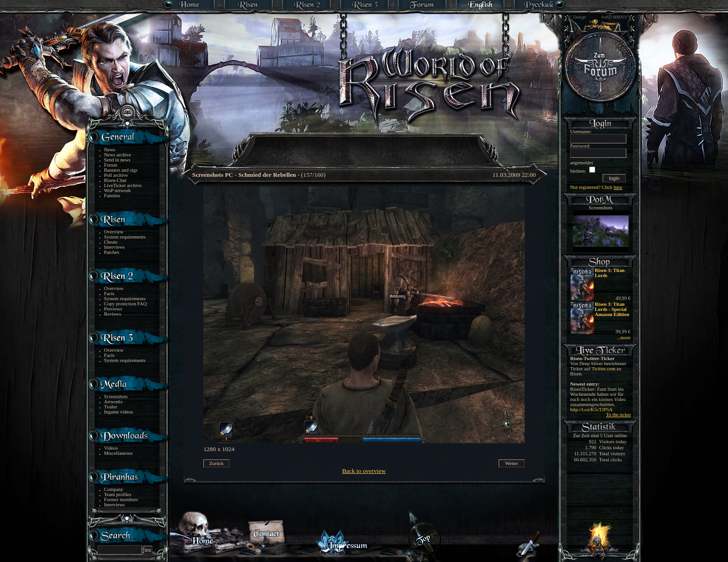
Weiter (512, 463)
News (110, 150)
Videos (111, 448)
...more (624, 338)
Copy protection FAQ (125, 304)
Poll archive (116, 175)
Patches (112, 252)
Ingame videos (118, 412)
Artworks (113, 402)
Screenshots (116, 397)
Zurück (217, 463)
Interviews (114, 247)
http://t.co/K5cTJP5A (591, 410)
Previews (113, 309)
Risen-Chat (115, 180)
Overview (114, 232)
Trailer (111, 407)
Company (114, 489)
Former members (121, 500)
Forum (110, 165)
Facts (109, 294)
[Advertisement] (364, 144)
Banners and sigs (121, 170)
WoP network (117, 191)
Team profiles (118, 494)
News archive (117, 155)
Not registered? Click (596, 187)
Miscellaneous (118, 453)
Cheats (111, 242)
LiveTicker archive (123, 185)
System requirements (125, 237)
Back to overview (364, 471)
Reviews (113, 314)
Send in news (117, 160)
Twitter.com (603, 369)
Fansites (112, 196)
